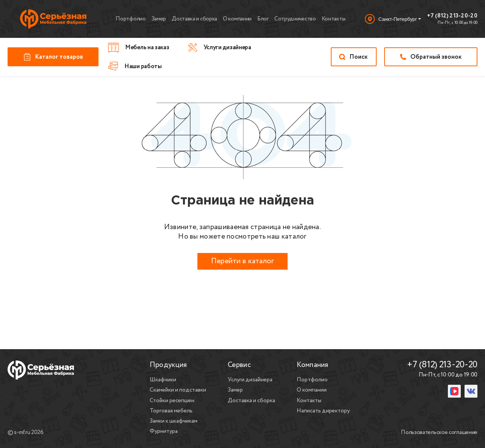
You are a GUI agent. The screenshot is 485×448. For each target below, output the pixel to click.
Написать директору (323, 411)
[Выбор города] (393, 19)
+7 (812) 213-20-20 (452, 16)
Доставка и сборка (194, 19)
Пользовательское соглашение (439, 433)
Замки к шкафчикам (174, 421)
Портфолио (131, 19)
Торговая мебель (171, 411)
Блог (263, 19)
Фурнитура (164, 431)
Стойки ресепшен (172, 401)
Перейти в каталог (242, 261)
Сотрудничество (295, 19)
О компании (237, 19)
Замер (159, 19)
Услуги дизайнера (250, 380)
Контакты (334, 19)
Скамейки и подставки (178, 390)
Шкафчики (163, 380)
